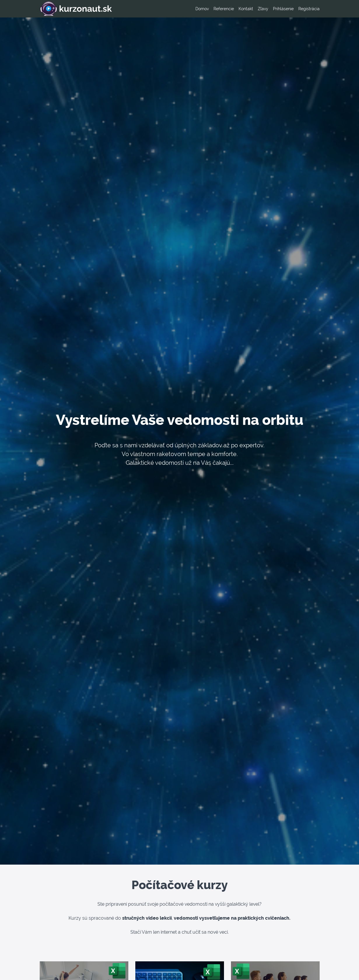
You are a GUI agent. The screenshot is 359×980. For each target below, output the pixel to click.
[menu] (255, 9)
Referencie (224, 9)
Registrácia (309, 9)
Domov (202, 9)
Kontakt (246, 9)
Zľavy (263, 9)
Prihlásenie (283, 9)
